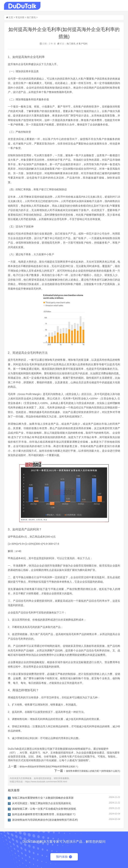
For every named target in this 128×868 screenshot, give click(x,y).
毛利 (85, 44)
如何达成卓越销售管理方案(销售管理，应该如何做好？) (44, 814)
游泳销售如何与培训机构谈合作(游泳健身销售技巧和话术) (45, 820)
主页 (11, 17)
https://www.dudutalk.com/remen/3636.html (46, 782)
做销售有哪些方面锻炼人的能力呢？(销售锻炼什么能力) (93, 771)
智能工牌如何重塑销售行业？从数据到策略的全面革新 (43, 798)
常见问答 (20, 17)
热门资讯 (31, 17)
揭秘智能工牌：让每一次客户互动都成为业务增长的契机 (44, 809)
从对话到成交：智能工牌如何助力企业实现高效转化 (42, 803)
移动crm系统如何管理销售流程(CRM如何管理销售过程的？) (49, 767)
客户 (81, 44)
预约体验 (64, 857)
